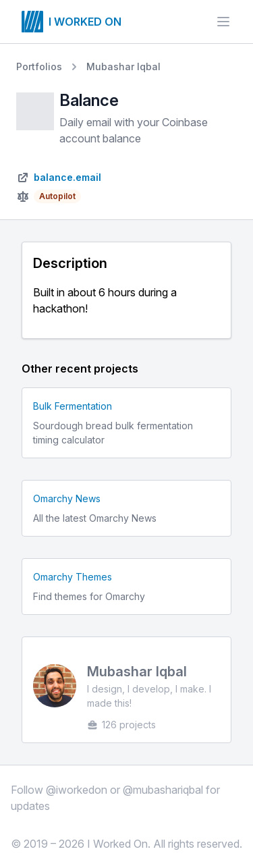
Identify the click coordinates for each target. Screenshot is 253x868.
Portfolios (39, 66)
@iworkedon (77, 790)
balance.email (67, 177)
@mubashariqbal (163, 790)
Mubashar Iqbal (123, 66)
